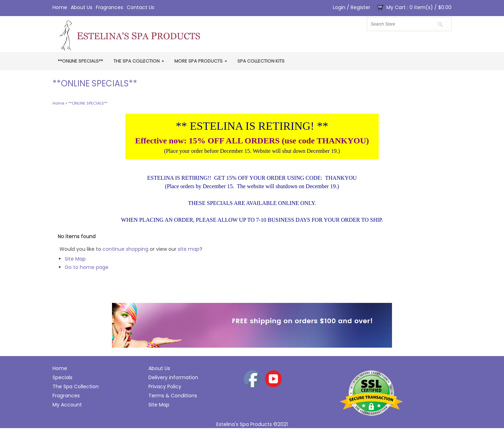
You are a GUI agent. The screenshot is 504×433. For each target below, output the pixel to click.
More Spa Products (201, 61)
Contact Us (141, 7)
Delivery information (173, 377)
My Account (67, 405)
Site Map (75, 259)
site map (189, 249)
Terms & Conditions (173, 396)
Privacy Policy (165, 386)
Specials (62, 377)
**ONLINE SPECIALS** (80, 61)
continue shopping (125, 249)
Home (60, 7)
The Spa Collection (139, 61)
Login (339, 7)
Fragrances (110, 7)
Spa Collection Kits (261, 61)
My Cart (396, 7)
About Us (82, 7)
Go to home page (87, 267)
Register (360, 7)
